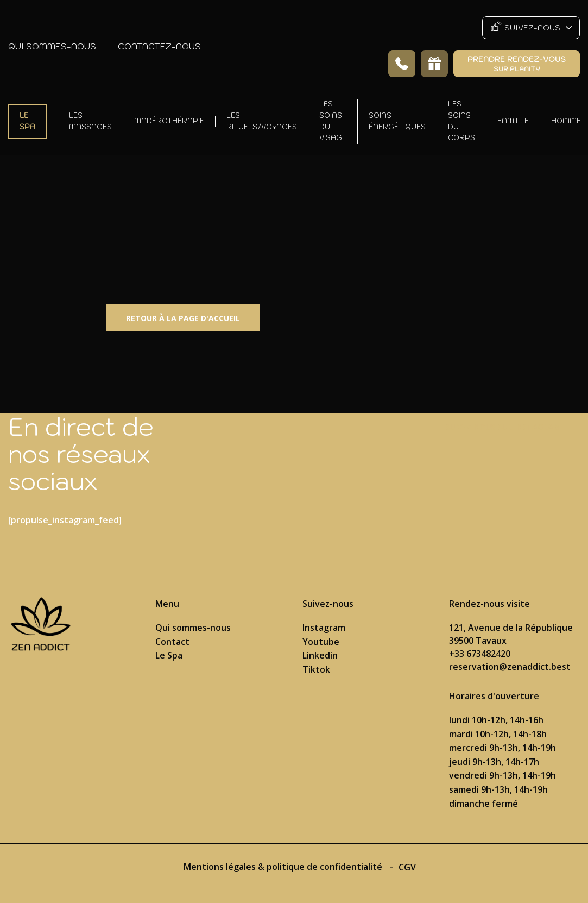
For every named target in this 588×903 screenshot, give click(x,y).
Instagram (324, 628)
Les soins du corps (461, 121)
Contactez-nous (159, 46)
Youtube (321, 642)
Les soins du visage (333, 121)
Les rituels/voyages (262, 121)
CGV (407, 867)
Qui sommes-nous (52, 46)
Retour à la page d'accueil (183, 318)
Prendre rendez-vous (517, 64)
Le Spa (27, 121)
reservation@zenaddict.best (510, 667)
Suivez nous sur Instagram (503, 427)
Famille (513, 121)
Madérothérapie (169, 121)
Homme (566, 121)
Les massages (90, 121)
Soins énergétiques (397, 121)
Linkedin (320, 655)
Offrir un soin (434, 64)
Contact (172, 642)
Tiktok (316, 669)
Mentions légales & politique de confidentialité (284, 867)
